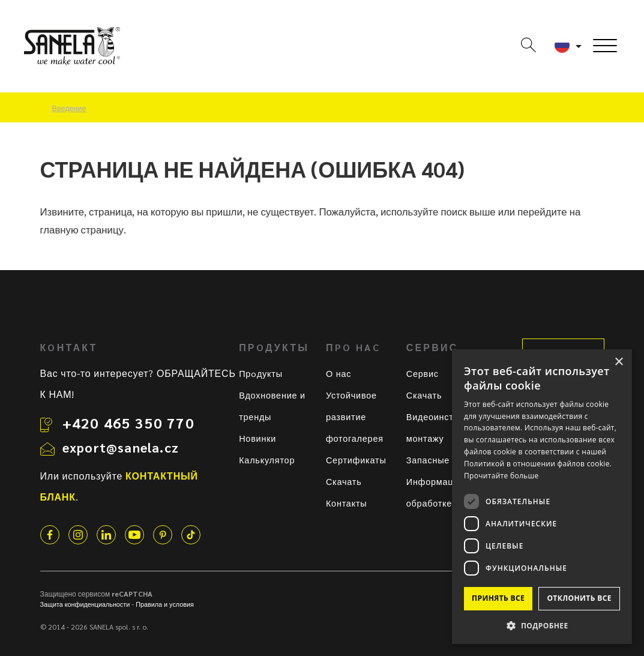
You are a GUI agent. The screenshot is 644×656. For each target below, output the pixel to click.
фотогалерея (355, 438)
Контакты (347, 503)
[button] (542, 625)
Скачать (344, 481)
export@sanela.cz (121, 447)
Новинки (257, 438)
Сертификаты (356, 460)
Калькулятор (267, 460)
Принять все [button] (498, 598)
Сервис (423, 373)
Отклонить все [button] (579, 598)
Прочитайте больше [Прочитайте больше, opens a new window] (501, 476)
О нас (339, 373)
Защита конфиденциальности (85, 604)
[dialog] (542, 497)
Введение (69, 108)
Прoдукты (261, 373)
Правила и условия (165, 604)
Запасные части (442, 460)
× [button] (618, 362)
